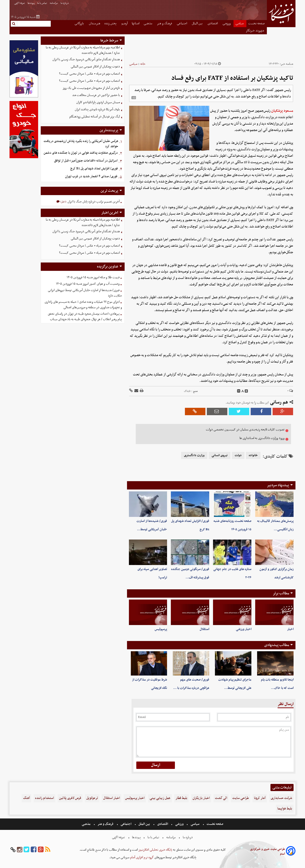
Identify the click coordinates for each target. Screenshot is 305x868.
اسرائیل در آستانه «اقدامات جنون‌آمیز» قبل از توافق (86, 161)
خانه (143, 64)
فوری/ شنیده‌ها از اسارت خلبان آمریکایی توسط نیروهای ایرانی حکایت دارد (85, 293)
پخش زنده (111, 23)
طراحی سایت (241, 798)
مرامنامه (54, 3)
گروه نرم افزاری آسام (142, 857)
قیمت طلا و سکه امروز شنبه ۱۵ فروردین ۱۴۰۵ (93, 277)
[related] (134, 98)
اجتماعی (182, 23)
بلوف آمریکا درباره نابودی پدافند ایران (97, 109)
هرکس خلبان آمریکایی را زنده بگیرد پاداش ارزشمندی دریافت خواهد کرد (81, 144)
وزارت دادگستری (194, 455)
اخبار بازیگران (201, 798)
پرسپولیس (161, 629)
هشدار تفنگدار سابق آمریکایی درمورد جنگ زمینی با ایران (86, 59)
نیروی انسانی (220, 455)
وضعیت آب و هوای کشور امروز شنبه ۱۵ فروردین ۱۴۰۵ (88, 284)
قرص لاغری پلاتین (70, 798)
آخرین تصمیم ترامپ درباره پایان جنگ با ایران (93, 202)
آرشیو (125, 23)
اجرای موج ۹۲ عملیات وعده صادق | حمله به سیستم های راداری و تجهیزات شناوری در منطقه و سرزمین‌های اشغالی (83, 305)
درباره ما (65, 3)
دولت (238, 455)
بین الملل (198, 23)
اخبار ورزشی (244, 629)
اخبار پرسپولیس (135, 798)
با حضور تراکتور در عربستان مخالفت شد (96, 95)
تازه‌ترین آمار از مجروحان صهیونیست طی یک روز (91, 88)
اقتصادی (213, 23)
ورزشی (227, 23)
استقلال (204, 629)
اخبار (290, 629)
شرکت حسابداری (281, 798)
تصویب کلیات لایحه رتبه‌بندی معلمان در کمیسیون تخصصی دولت (245, 430)
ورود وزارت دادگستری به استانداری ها (262, 438)
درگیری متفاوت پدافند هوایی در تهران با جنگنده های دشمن (81, 153)
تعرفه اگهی (20, 3)
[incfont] (246, 391)
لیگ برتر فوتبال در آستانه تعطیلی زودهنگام (95, 117)
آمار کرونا (260, 798)
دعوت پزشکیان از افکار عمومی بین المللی (95, 67)
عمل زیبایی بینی (160, 798)
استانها (136, 23)
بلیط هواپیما (285, 809)
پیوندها (31, 3)
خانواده (253, 455)
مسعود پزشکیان (282, 111)
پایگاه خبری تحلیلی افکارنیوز (155, 850)
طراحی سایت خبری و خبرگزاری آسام (268, 852)
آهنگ (26, 798)
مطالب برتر (281, 593)
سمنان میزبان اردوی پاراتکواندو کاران (98, 102)
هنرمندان (95, 23)
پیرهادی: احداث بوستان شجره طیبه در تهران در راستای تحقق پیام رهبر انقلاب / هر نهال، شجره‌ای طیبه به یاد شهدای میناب (85, 317)
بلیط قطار (181, 798)
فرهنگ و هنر (165, 23)
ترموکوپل (92, 798)
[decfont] (239, 391)
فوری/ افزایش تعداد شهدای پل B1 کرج (94, 169)
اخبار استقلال (112, 798)
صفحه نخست (257, 23)
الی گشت (221, 798)
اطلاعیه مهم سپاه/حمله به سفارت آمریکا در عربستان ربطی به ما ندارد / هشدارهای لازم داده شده (83, 50)
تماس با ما (42, 3)
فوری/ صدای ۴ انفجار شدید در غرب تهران (91, 176)
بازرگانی (80, 23)
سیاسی (240, 23)
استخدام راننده (44, 798)
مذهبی (148, 23)
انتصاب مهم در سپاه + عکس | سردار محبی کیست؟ (89, 74)
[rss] (48, 850)
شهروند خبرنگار (255, 31)
